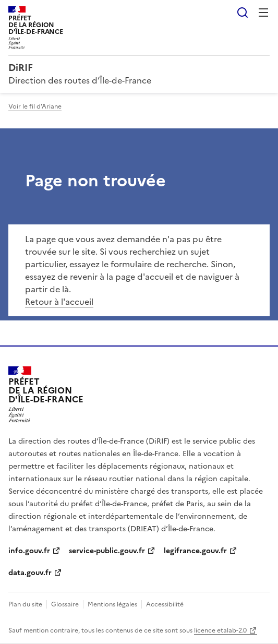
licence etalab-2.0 (220, 630)
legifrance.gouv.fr (195, 551)
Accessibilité (165, 604)
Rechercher (243, 13)
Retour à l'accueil (59, 302)
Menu (263, 13)
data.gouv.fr (30, 573)
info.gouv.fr (29, 551)
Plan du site (25, 604)
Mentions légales (112, 604)
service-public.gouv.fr (107, 551)
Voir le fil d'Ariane (35, 106)
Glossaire (65, 604)
